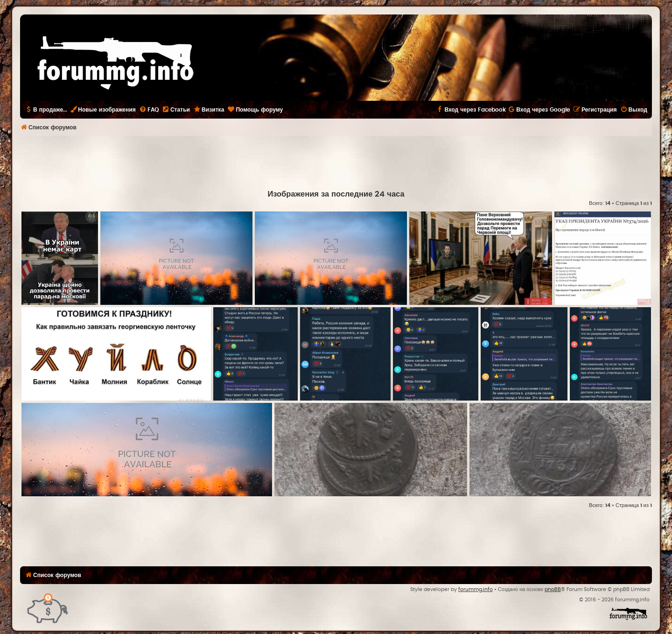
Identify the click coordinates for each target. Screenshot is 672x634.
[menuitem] (149, 110)
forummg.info (476, 589)
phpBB (553, 589)
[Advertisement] (336, 162)
